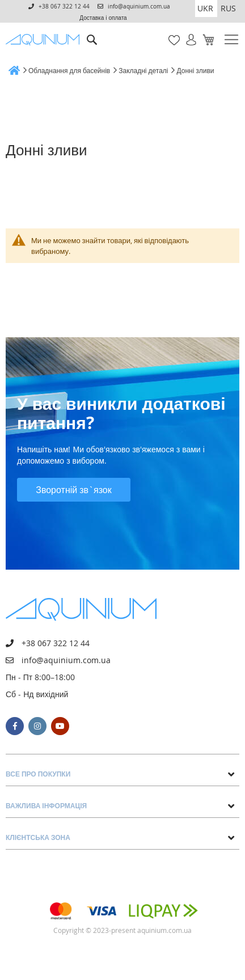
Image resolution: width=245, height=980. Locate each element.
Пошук (92, 31)
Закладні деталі (143, 70)
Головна (10, 70)
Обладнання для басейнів (69, 70)
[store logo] (45, 40)
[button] (206, 9)
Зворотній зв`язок (74, 490)
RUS (228, 8)
